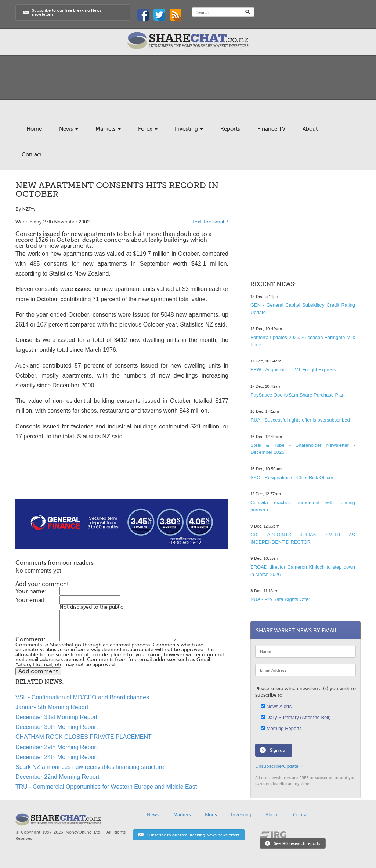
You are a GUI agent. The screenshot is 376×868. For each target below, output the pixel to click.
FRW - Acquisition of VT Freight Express (293, 370)
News (69, 129)
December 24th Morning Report (57, 757)
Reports (230, 129)
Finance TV (271, 129)
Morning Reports (281, 728)
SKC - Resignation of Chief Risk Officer (292, 477)
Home (34, 129)
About (310, 129)
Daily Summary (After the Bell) (296, 717)
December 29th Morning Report (57, 747)
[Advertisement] (122, 475)
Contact (32, 154)
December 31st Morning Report (56, 717)
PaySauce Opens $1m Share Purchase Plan (298, 395)
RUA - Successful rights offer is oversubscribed (300, 420)
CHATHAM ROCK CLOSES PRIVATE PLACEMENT (84, 737)
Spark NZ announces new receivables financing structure (90, 767)
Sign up (277, 750)
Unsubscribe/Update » (279, 766)
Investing (189, 129)
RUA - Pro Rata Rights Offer (280, 599)
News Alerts (276, 706)
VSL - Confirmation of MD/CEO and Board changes (82, 697)
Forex (148, 129)
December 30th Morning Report (57, 727)
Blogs (211, 815)
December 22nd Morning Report (57, 777)
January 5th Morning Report (52, 707)
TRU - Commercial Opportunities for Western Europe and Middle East (106, 787)
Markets (108, 129)
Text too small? (210, 222)
